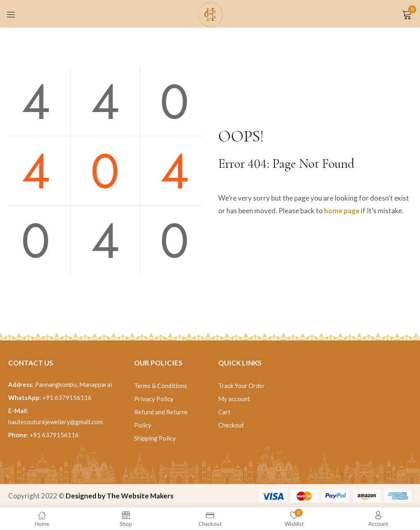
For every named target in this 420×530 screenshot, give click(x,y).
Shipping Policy (155, 438)
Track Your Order (242, 386)
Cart (224, 412)
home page (342, 211)
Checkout (231, 425)
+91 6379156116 (67, 397)
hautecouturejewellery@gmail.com (55, 422)
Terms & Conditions (161, 386)
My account (234, 399)
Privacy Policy (154, 399)
